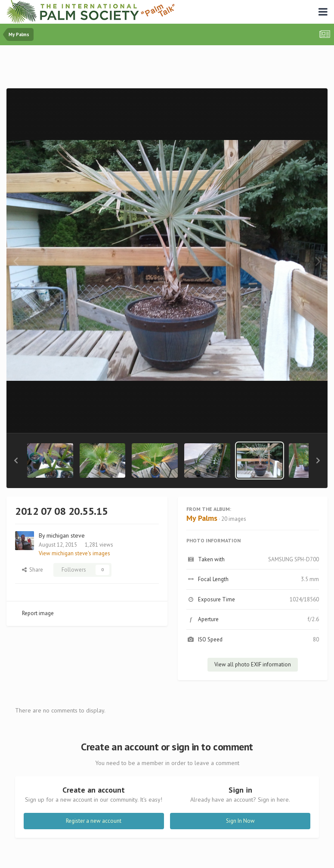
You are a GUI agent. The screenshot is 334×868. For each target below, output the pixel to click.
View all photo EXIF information (253, 664)
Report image (38, 613)
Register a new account (94, 821)
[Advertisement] (167, 69)
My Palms (202, 518)
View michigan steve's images (74, 553)
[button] (16, 460)
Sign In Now (240, 821)
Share (32, 570)
